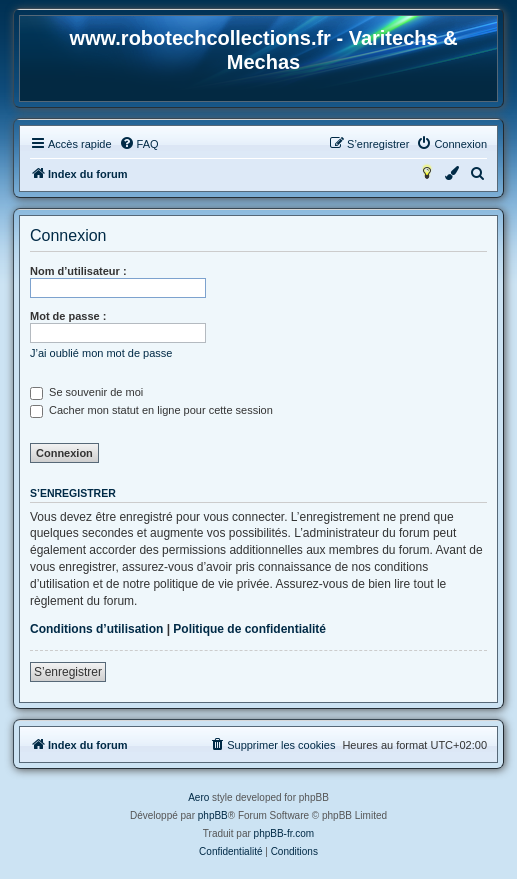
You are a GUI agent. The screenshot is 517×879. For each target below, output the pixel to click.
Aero (198, 797)
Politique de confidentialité (249, 629)
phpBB (213, 815)
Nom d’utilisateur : (78, 271)
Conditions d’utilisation (96, 629)
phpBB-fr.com (284, 833)
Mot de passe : (68, 316)
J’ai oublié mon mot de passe (101, 353)
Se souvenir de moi (86, 392)
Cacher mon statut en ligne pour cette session (151, 410)
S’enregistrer (68, 672)
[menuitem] (139, 144)
